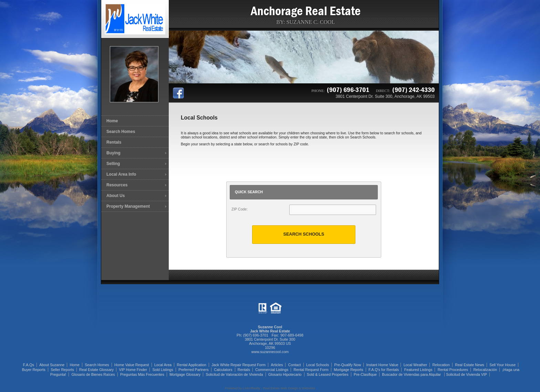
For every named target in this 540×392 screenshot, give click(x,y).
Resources (117, 185)
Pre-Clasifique (365, 374)
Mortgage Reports (348, 370)
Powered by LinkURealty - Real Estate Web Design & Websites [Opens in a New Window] (270, 388)
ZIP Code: (240, 209)
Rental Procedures (453, 370)
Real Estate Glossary (96, 370)
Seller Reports (62, 370)
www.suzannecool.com (270, 352)
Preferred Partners (194, 370)
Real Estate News (470, 365)
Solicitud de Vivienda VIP (466, 374)
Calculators (223, 370)
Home (112, 121)
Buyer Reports (34, 370)
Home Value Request (132, 365)
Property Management (128, 206)
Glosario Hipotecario (285, 374)
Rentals (114, 142)
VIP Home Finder (133, 370)
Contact (295, 365)
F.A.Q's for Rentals (384, 370)
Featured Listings (418, 370)
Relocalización (485, 370)
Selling (113, 164)
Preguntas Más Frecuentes (142, 374)
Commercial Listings (272, 370)
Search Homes (121, 132)
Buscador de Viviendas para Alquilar (412, 374)
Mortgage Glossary (185, 374)
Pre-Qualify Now (348, 365)
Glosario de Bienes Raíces (93, 374)
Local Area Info (121, 174)
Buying (113, 153)
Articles (277, 365)
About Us (116, 196)
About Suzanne (52, 365)
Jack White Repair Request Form (238, 365)
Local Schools (318, 365)
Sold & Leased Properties (328, 374)
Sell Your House (502, 365)
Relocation (441, 365)
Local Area (163, 365)
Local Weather (416, 365)
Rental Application (192, 365)
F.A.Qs (29, 365)
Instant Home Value (382, 365)
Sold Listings (163, 370)
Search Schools (304, 234)
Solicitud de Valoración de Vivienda (235, 374)
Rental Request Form (311, 370)
